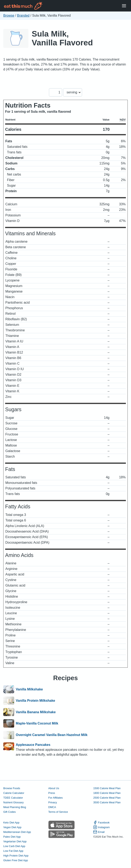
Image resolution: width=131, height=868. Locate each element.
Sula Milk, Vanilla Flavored (62, 38)
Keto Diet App (11, 823)
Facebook (101, 823)
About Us (54, 788)
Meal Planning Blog (15, 807)
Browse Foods (12, 788)
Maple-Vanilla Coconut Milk (37, 723)
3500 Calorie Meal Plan (107, 802)
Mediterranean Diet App (17, 832)
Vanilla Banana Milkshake (36, 712)
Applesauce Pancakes (33, 745)
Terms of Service (58, 812)
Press (52, 793)
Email (99, 832)
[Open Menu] (124, 6)
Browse (9, 15)
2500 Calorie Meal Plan (107, 798)
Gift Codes (9, 812)
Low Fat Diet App (13, 851)
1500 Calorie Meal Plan (107, 788)
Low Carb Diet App (14, 846)
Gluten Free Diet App (16, 860)
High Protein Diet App (16, 856)
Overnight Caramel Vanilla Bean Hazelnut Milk (52, 735)
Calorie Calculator (14, 793)
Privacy (53, 802)
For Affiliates (56, 798)
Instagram (101, 827)
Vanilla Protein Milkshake (35, 701)
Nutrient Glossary (13, 802)
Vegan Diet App (12, 827)
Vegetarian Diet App (15, 841)
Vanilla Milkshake (29, 689)
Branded (23, 15)
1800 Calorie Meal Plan (107, 793)
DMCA (52, 807)
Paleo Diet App (12, 837)
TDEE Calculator (13, 798)
